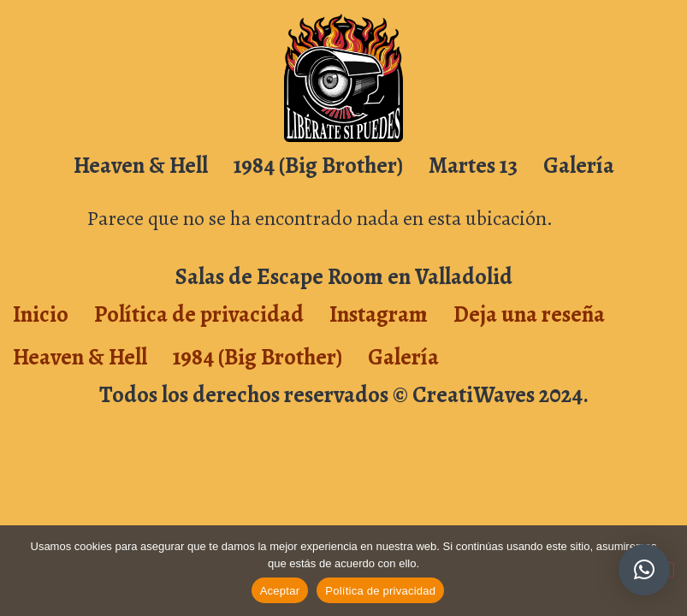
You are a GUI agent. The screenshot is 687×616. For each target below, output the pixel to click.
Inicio (41, 314)
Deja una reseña (529, 314)
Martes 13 (473, 165)
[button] (644, 570)
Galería (579, 165)
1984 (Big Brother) (318, 165)
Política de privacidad (199, 314)
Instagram (379, 314)
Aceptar (280, 591)
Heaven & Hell (141, 165)
